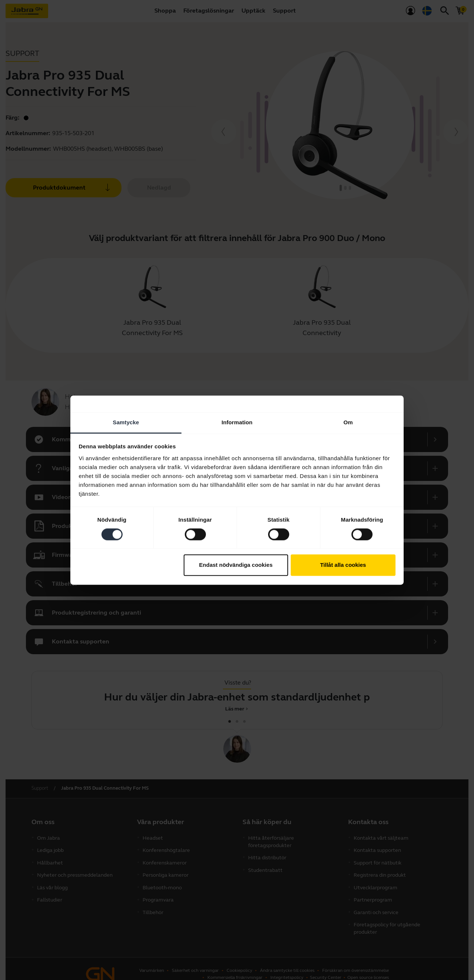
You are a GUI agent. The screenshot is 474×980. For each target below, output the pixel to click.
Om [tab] (348, 422)
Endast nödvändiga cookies (236, 565)
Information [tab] (237, 422)
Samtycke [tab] (126, 422)
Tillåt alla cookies (343, 565)
